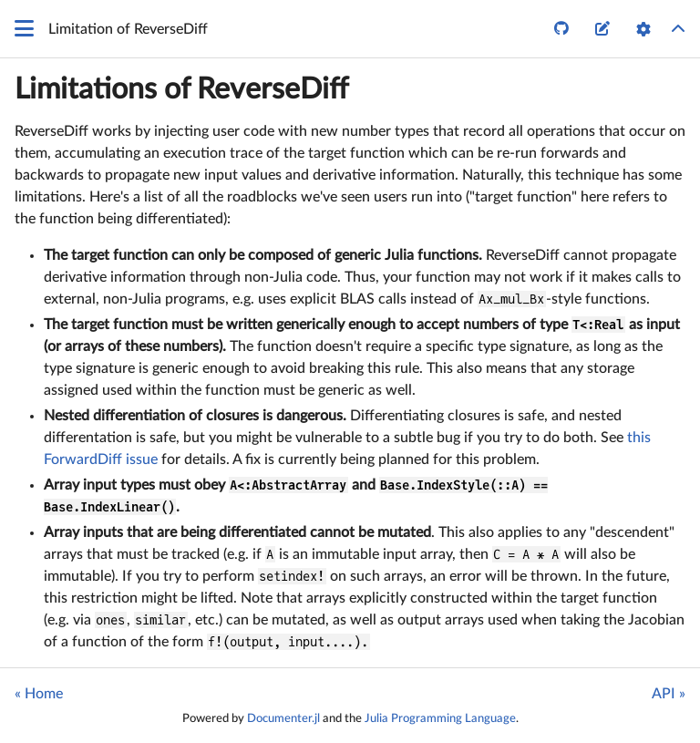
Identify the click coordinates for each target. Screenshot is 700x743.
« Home (39, 694)
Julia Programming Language (440, 718)
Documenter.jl (283, 718)
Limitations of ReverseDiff (181, 89)
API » (669, 694)
